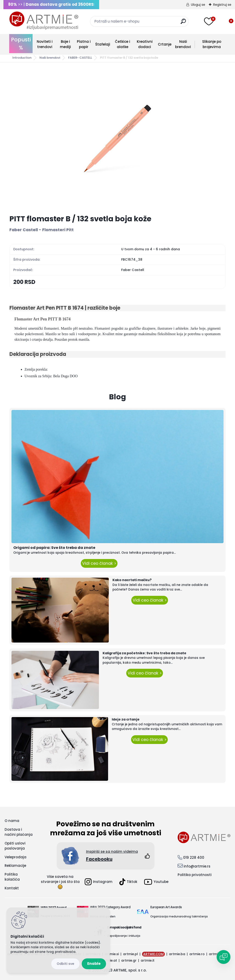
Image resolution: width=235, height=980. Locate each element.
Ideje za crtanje (126, 719)
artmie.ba (177, 954)
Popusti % (21, 44)
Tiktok (128, 882)
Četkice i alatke (123, 44)
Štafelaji (103, 44)
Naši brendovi (183, 44)
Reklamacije (15, 866)
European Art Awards (166, 907)
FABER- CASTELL (80, 58)
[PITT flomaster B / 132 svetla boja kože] (117, 138)
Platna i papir (84, 44)
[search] (183, 23)
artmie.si (112, 954)
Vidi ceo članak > (99, 563)
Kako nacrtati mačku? (132, 580)
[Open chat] (224, 957)
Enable (94, 964)
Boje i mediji (65, 44)
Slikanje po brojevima (212, 44)
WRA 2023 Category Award (110, 907)
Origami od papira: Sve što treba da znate (54, 548)
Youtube (156, 882)
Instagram (99, 882)
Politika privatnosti (195, 875)
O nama (12, 821)
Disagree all (65, 964)
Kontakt (12, 888)
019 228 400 (194, 857)
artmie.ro (197, 954)
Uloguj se (198, 5)
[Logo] (44, 21)
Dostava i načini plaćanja (19, 832)
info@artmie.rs (197, 866)
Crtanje (165, 44)
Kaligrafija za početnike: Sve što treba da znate (144, 653)
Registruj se (222, 5)
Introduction (22, 58)
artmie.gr (129, 960)
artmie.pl (130, 954)
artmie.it (148, 960)
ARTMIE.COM (153, 954)
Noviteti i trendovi (45, 44)
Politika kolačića (12, 877)
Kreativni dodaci (145, 44)
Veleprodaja (15, 857)
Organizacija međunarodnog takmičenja (179, 916)
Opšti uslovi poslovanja (15, 846)
